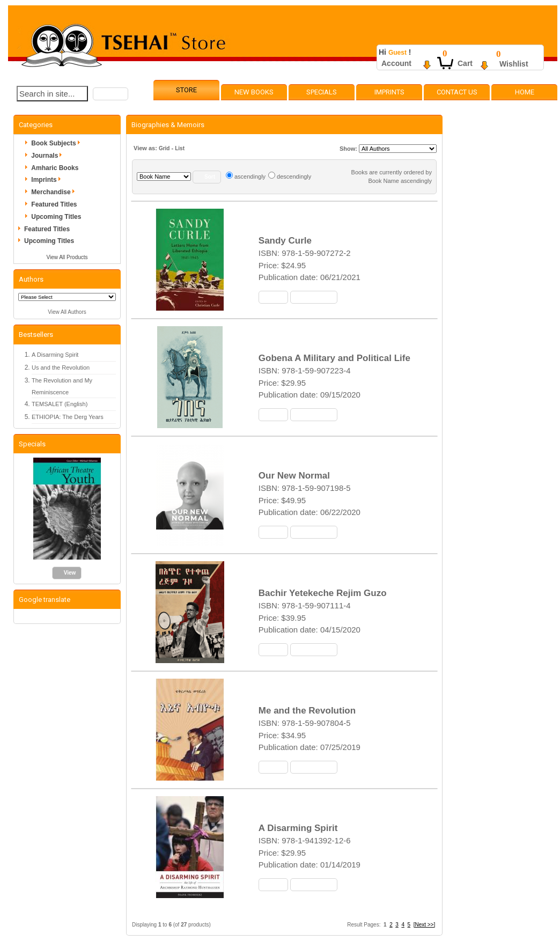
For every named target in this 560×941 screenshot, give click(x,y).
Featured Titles (54, 204)
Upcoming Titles (56, 217)
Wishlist (514, 64)
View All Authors (67, 312)
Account (396, 63)
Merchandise (54, 192)
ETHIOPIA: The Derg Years (68, 417)
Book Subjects (57, 143)
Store (186, 90)
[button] (110, 94)
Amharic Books (55, 168)
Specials (322, 92)
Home (525, 92)
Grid (164, 148)
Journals (48, 156)
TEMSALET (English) (60, 404)
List (180, 148)
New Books (254, 92)
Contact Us (457, 92)
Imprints (389, 92)
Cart (465, 63)
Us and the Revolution (61, 367)
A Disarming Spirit (55, 355)
